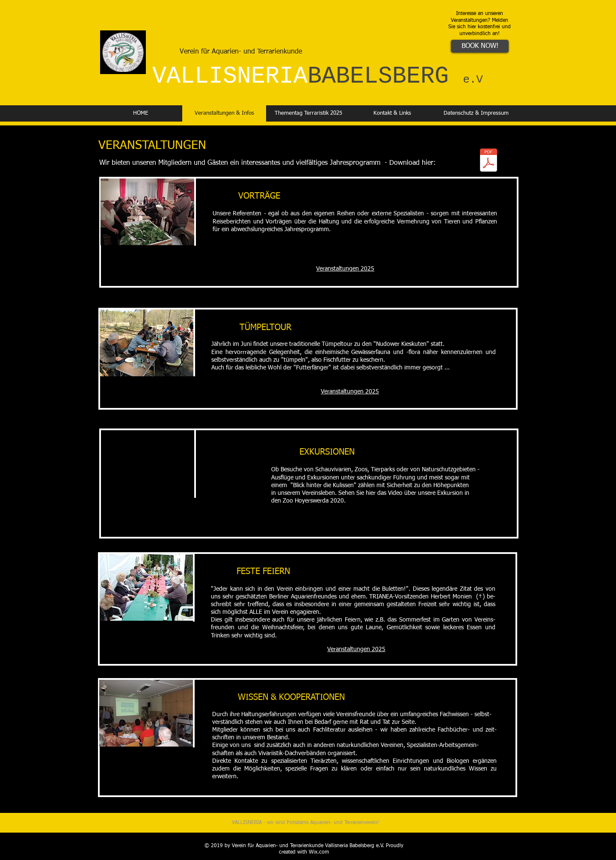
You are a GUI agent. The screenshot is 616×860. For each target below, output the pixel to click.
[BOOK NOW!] (480, 46)
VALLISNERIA (318, 76)
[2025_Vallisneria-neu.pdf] (489, 161)
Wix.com (319, 852)
